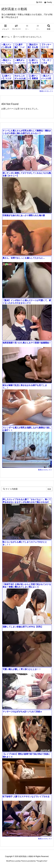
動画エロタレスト (47, 91)
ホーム (7, 37)
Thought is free (42, 861)
